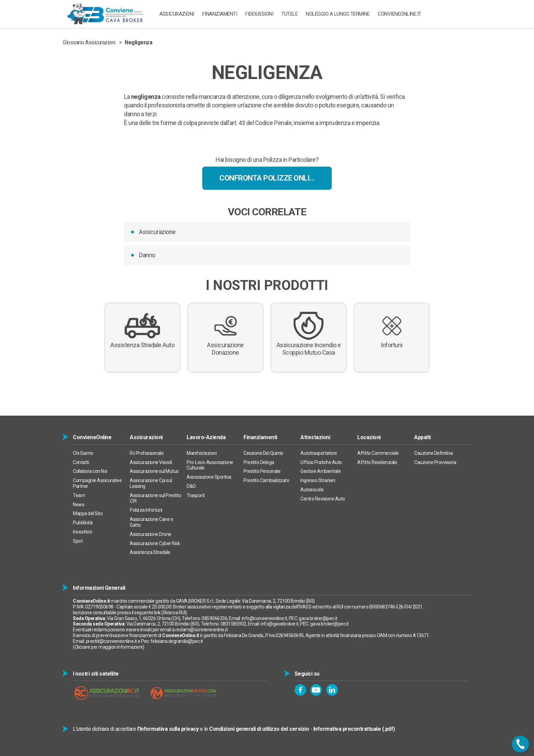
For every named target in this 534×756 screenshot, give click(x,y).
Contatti (81, 462)
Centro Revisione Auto (323, 499)
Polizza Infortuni (146, 510)
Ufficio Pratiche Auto (321, 462)
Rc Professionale (147, 453)
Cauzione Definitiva (434, 453)
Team (79, 495)
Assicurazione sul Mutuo (154, 471)
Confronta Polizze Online (269, 178)
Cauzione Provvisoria (435, 462)
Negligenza (138, 42)
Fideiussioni (259, 14)
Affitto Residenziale (377, 462)
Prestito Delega (259, 462)
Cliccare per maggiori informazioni (109, 647)
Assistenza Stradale (150, 552)
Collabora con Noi (90, 471)
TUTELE (289, 14)
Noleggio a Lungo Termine (338, 14)
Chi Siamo (83, 453)
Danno (147, 255)
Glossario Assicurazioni (89, 42)
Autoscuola (312, 490)
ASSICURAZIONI (177, 14)
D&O (191, 486)
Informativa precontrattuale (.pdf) (354, 729)
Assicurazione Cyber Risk (155, 543)
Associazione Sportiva (209, 477)
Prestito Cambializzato (266, 480)
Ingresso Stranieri (318, 480)
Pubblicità (83, 523)
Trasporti (196, 495)
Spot (78, 541)
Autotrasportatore (319, 453)
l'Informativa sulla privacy (168, 729)
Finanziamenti (220, 14)
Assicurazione (157, 232)
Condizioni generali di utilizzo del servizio (259, 729)
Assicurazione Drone (151, 534)
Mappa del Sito (88, 513)
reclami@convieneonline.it (202, 630)
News (78, 505)
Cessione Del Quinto (263, 453)
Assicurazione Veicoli (151, 462)
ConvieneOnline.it (399, 14)
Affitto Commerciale (378, 453)
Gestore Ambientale (320, 471)
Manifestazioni (202, 453)
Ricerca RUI (174, 613)
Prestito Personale (262, 471)
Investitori (83, 532)
